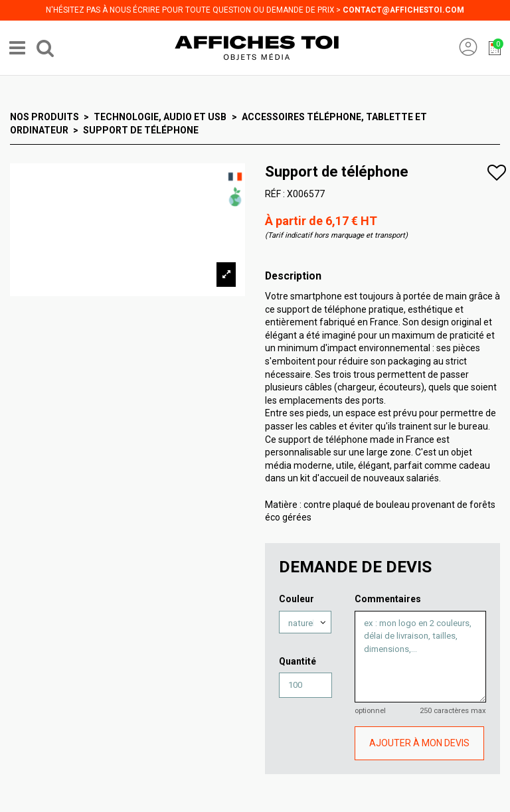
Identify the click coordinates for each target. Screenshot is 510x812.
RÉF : (275, 194)
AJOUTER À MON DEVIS (419, 743)
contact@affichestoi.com (403, 10)
